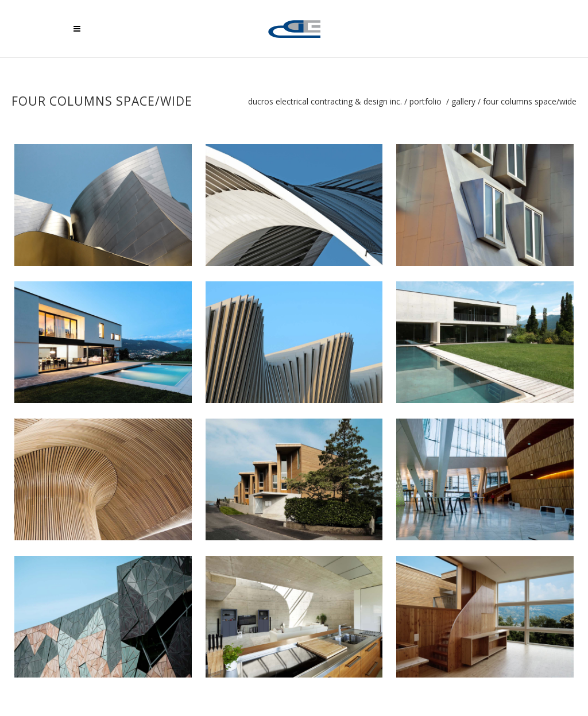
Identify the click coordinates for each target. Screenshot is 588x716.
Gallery (463, 102)
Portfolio (425, 102)
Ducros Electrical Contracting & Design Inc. (325, 102)
